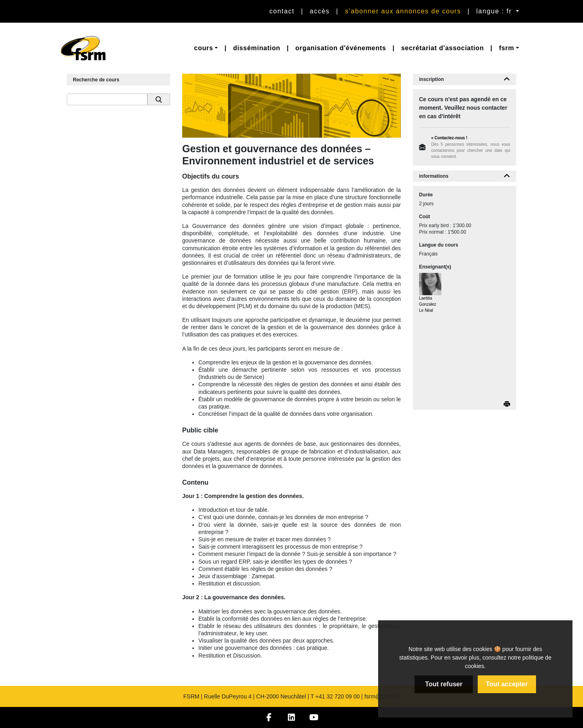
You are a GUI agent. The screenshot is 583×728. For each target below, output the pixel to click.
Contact (282, 11)
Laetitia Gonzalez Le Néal (428, 304)
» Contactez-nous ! (449, 138)
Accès (320, 11)
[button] (206, 48)
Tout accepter (507, 684)
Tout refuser (444, 684)
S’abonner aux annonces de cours (403, 11)
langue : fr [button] (495, 11)
